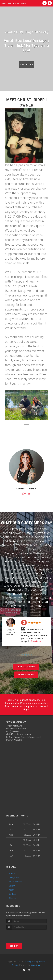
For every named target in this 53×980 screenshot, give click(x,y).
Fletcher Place (29, 557)
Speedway (12, 557)
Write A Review (26, 675)
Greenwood (41, 553)
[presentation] (21, 935)
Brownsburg (32, 549)
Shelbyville (25, 553)
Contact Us (26, 64)
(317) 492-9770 (13, 731)
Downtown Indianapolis (34, 561)
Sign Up (14, 946)
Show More (36, 641)
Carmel (17, 549)
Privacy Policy (31, 962)
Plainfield (10, 553)
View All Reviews (26, 667)
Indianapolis (42, 537)
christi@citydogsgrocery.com (19, 734)
